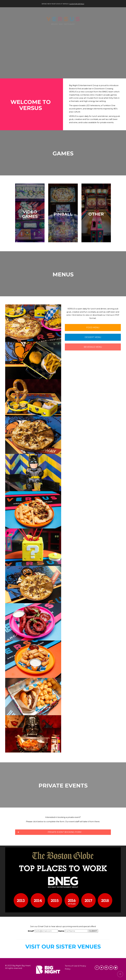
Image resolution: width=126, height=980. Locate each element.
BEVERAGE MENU (93, 347)
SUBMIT (93, 931)
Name (61, 931)
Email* (31, 931)
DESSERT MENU (93, 337)
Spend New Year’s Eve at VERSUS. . (63, 4)
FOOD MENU (93, 328)
